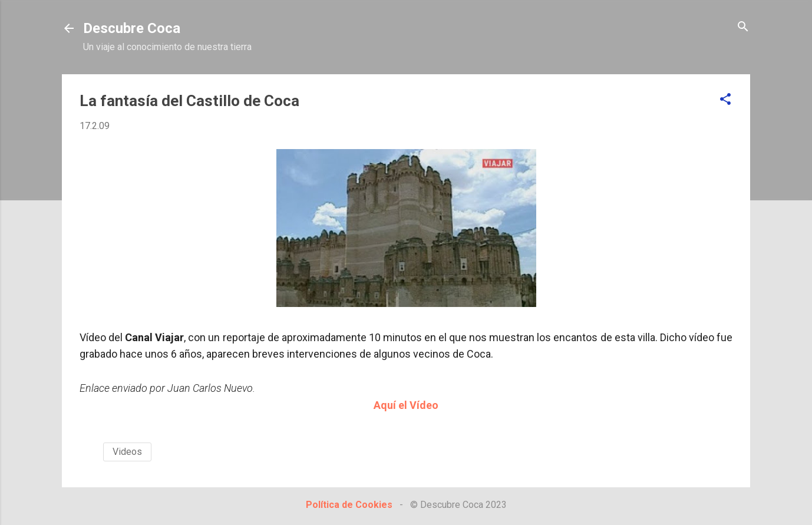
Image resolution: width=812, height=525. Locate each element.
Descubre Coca (132, 28)
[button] (725, 100)
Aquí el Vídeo (406, 405)
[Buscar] (743, 27)
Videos (127, 452)
